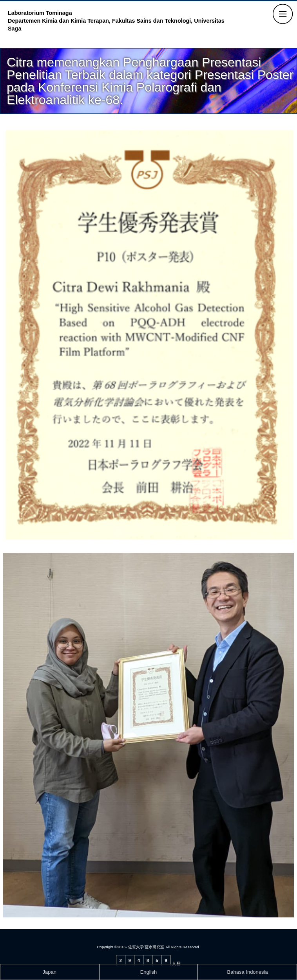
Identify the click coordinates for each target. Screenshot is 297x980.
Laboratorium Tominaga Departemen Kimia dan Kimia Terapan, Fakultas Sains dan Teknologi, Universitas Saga (116, 21)
